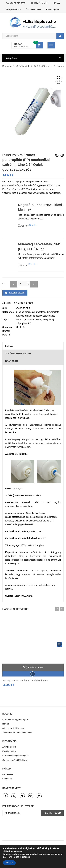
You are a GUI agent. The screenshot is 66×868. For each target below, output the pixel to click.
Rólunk (57, 3)
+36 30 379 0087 (16, 3)
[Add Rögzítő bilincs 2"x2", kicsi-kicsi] (19, 226)
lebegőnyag (48, 320)
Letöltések (7, 779)
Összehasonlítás (33, 9)
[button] (58, 80)
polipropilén (21, 323)
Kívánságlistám (53, 9)
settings (26, 857)
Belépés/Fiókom (13, 9)
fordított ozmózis (33, 320)
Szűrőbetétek (23, 66)
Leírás (9, 346)
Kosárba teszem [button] (36, 667)
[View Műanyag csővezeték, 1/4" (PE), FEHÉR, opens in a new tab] (42, 249)
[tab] (33, 346)
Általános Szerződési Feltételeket (17, 733)
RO (30, 323)
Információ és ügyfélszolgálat (16, 719)
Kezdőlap (7, 66)
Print (6, 303)
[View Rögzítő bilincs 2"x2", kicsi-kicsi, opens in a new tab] (29, 210)
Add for (27, 225)
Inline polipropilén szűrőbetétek (31, 312)
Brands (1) (12, 361)
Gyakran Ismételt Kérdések (15, 760)
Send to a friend (24, 303)
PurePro (6, 335)
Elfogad (9, 863)
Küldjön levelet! (39, 3)
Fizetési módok (9, 751)
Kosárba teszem (17, 293)
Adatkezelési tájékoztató (13, 728)
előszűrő (20, 320)
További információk (18, 353)
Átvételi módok (9, 747)
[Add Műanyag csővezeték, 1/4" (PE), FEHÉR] (19, 265)
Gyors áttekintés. (59, 644)
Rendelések (8, 774)
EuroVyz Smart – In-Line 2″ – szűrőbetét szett (25, 680)
